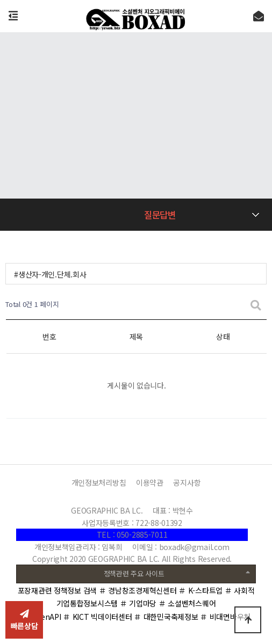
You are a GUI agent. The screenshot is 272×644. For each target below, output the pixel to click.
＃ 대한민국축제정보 (166, 617)
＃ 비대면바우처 (225, 617)
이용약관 (150, 482)
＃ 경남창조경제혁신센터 (138, 590)
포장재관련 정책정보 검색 (57, 590)
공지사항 (187, 482)
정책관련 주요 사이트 (177, 573)
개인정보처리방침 (99, 482)
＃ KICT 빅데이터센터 (97, 617)
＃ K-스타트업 (201, 590)
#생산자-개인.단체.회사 (50, 274)
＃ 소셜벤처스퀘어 (187, 603)
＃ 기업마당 (138, 603)
